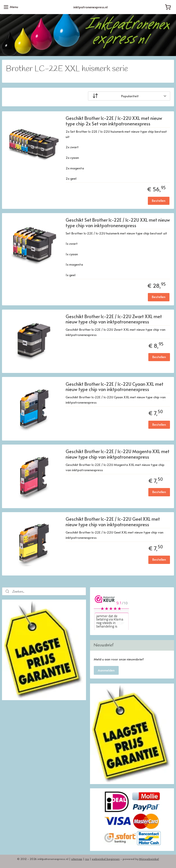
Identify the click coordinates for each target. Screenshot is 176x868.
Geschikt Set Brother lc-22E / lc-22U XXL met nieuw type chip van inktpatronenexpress (118, 223)
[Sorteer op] (129, 96)
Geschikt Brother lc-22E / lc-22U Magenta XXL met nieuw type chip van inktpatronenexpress (118, 454)
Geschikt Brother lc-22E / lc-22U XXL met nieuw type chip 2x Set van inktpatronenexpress (114, 121)
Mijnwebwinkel (149, 859)
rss (87, 859)
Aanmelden (106, 670)
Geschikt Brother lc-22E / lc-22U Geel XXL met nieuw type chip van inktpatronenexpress (113, 522)
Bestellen (159, 201)
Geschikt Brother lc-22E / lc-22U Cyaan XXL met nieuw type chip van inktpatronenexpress (115, 387)
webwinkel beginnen (106, 859)
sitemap (77, 859)
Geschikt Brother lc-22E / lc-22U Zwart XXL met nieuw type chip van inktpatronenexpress (114, 319)
